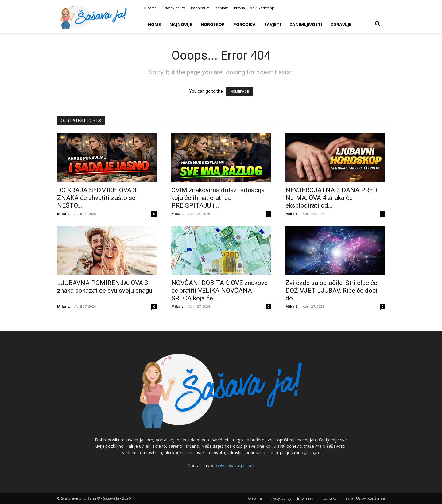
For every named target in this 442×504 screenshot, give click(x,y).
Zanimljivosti (306, 24)
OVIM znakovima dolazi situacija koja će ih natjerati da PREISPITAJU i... (218, 198)
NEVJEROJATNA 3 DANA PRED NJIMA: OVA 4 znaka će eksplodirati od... (331, 198)
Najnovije (181, 24)
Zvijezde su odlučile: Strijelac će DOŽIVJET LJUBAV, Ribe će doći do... (331, 291)
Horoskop (213, 24)
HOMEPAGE (239, 92)
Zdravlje (341, 24)
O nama (150, 8)
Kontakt (222, 8)
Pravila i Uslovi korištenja (254, 8)
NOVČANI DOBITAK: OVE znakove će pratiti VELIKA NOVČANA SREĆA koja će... (219, 291)
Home (154, 24)
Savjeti (273, 24)
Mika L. (64, 214)
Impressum (200, 8)
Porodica (244, 24)
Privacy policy (174, 8)
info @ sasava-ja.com (233, 465)
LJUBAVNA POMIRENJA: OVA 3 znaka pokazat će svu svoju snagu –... (105, 291)
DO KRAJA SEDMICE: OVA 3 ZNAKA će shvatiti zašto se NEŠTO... (97, 198)
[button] (378, 25)
